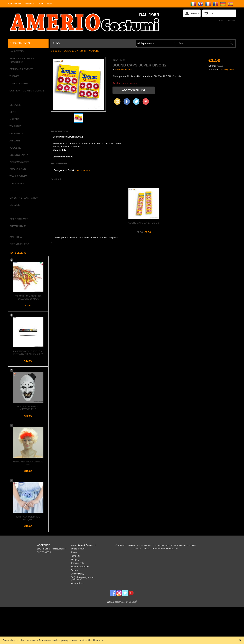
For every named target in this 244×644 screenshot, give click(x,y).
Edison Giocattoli (123, 70)
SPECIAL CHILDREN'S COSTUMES (22, 60)
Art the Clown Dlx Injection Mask (28, 408)
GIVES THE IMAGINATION (24, 198)
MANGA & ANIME (19, 83)
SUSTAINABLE (18, 226)
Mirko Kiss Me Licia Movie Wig (28, 463)
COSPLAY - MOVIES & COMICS (27, 91)
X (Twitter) (136, 103)
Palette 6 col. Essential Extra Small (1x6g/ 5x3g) (28, 353)
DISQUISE (15, 105)
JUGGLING (16, 148)
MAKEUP (15, 119)
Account (195, 13)
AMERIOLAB (16, 237)
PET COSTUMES (19, 219)
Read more (99, 640)
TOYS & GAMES (18, 176)
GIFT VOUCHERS (19, 244)
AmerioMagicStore (19, 162)
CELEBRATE (16, 133)
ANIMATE (15, 141)
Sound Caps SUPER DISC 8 (144, 223)
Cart (212, 13)
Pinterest (146, 101)
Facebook (127, 101)
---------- (13, 98)
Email (116, 101)
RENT (13, 112)
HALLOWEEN (17, 51)
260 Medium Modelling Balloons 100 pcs (28, 297)
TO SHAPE (16, 126)
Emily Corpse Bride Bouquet (28, 518)
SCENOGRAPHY (19, 155)
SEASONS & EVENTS (21, 69)
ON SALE (15, 205)
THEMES (14, 76)
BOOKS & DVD (18, 169)
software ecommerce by (122, 602)
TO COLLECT (17, 183)
